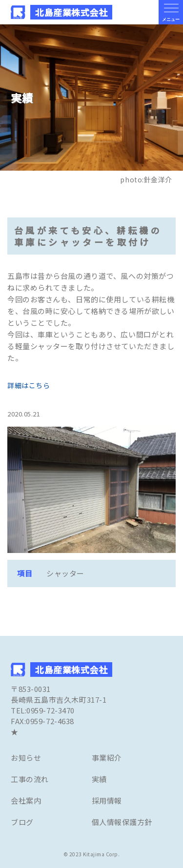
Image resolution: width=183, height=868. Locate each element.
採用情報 (107, 800)
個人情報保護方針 (122, 822)
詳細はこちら (29, 385)
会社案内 (26, 800)
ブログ (22, 822)
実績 (99, 779)
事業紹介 (107, 758)
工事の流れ (30, 779)
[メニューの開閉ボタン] (171, 12)
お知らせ (26, 758)
